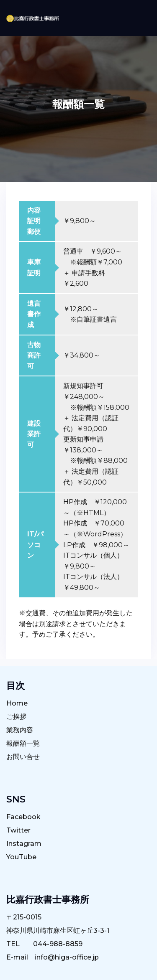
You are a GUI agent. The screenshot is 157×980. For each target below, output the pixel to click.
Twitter (18, 830)
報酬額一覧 (23, 743)
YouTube (21, 857)
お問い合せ (23, 757)
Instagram (24, 844)
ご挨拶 (16, 717)
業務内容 (20, 730)
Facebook (23, 817)
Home (17, 703)
